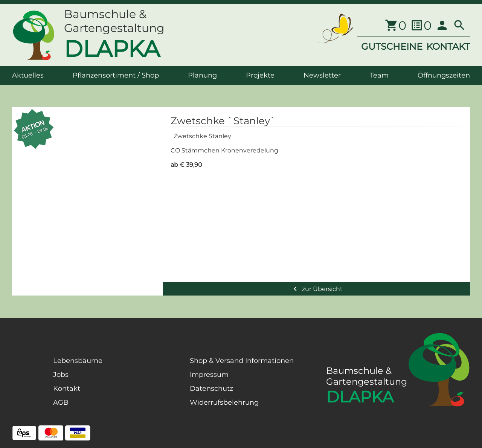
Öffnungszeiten (444, 75)
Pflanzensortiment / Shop (116, 75)
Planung (202, 75)
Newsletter (322, 75)
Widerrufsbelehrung (224, 402)
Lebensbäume (78, 361)
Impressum (209, 375)
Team (379, 75)
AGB (61, 402)
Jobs (61, 375)
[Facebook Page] (24, 395)
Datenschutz (211, 389)
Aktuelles (28, 75)
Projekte (260, 75)
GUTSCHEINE (392, 46)
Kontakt (67, 389)
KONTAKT (448, 46)
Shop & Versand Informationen (242, 361)
